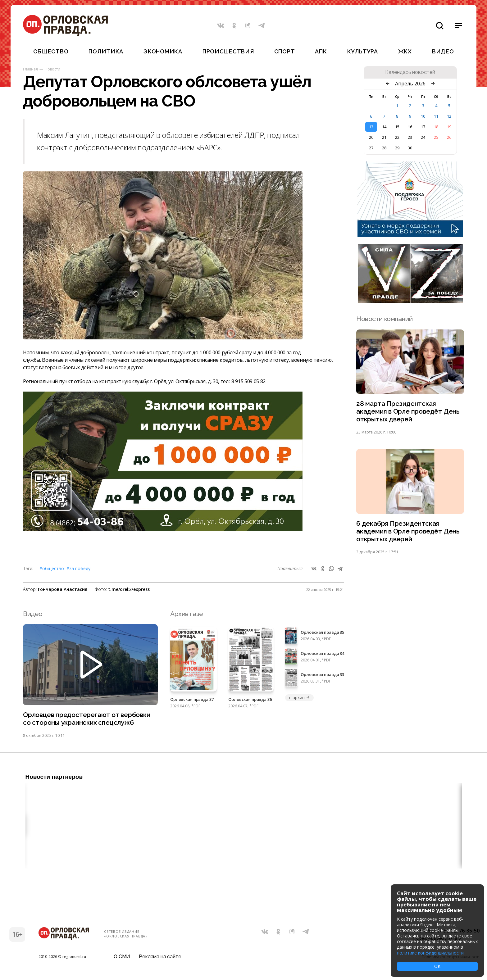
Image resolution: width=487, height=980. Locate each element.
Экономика (163, 51)
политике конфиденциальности (430, 953)
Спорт (285, 51)
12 (449, 116)
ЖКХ (405, 51)
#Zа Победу (78, 568)
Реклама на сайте (160, 957)
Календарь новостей (410, 72)
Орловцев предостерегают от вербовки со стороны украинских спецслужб (87, 719)
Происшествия (228, 51)
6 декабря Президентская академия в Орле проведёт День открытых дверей (408, 531)
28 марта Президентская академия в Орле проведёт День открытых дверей (408, 411)
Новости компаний (384, 319)
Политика (106, 51)
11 (436, 116)
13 (371, 127)
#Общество (52, 568)
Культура (363, 51)
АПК (321, 51)
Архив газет (188, 614)
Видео (443, 51)
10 (423, 116)
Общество (51, 51)
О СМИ (122, 957)
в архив (299, 697)
